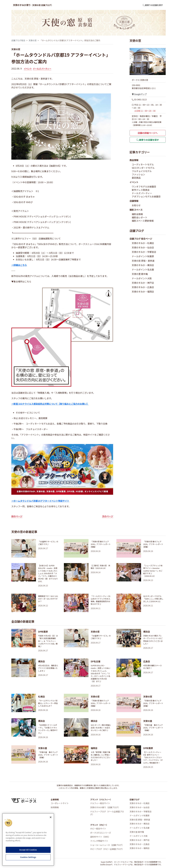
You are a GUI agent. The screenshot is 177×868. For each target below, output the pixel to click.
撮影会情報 (137, 214)
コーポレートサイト (60, 803)
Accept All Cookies (28, 850)
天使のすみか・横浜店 (143, 265)
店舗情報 (134, 201)
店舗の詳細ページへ (148, 133)
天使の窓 (33, 40)
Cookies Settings (28, 857)
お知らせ (136, 205)
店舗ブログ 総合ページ (141, 239)
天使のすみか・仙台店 (143, 247)
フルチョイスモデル (142, 171)
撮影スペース (136, 210)
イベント (28, 69)
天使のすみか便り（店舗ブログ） (105, 807)
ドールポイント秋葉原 (143, 256)
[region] (28, 839)
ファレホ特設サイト (99, 841)
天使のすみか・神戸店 (143, 283)
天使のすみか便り (33, 5)
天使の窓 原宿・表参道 (143, 261)
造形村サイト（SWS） (100, 837)
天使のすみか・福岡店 (143, 292)
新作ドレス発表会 (141, 190)
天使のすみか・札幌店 (143, 243)
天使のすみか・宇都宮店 (144, 252)
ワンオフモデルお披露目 (144, 187)
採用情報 (55, 807)
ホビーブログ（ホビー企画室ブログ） (107, 849)
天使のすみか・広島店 (143, 287)
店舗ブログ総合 (18, 40)
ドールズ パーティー (42, 69)
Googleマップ (139, 94)
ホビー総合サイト (98, 829)
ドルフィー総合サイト (100, 803)
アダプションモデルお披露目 (146, 196)
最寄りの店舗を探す (148, 140)
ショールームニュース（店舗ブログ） (107, 845)
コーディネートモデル (143, 164)
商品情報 (134, 160)
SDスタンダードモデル (143, 168)
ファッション (138, 174)
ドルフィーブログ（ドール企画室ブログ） (107, 813)
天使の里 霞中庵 (140, 274)
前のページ (17, 516)
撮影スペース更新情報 (143, 221)
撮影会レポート (140, 217)
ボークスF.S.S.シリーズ (101, 833)
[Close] (51, 817)
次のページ (108, 516)
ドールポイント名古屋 (143, 269)
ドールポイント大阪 (142, 278)
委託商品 (136, 178)
